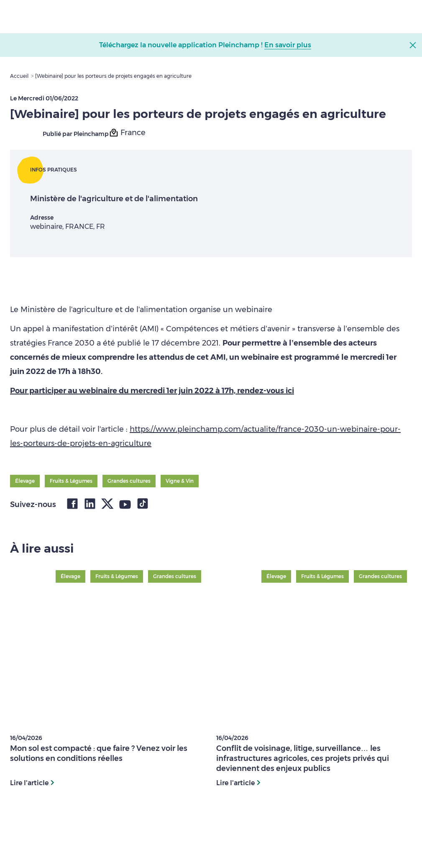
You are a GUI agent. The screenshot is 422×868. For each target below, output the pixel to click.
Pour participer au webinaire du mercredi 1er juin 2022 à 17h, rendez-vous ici (152, 391)
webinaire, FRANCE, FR (68, 227)
